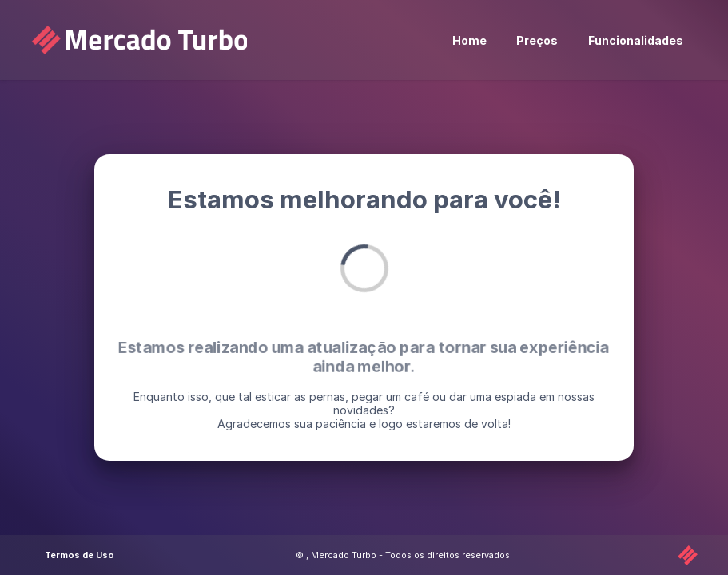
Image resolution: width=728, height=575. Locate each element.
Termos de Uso (80, 555)
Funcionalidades (636, 40)
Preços (537, 40)
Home (469, 40)
